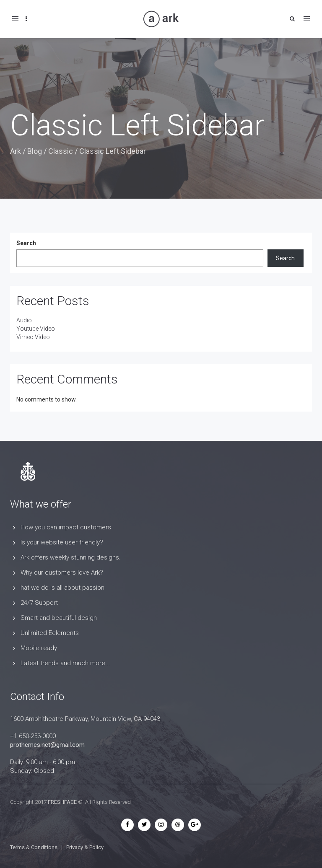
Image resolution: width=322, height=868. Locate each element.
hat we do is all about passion (62, 588)
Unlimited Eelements (50, 633)
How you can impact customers (66, 527)
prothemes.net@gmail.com (47, 745)
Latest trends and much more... (65, 663)
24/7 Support (39, 603)
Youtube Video (36, 329)
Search (26, 243)
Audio (24, 320)
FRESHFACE (62, 802)
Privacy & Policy (85, 847)
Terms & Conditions (34, 847)
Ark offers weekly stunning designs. (71, 557)
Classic (61, 151)
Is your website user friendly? (62, 542)
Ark (16, 151)
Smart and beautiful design (59, 618)
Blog (35, 151)
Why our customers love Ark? (62, 573)
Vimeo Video (33, 337)
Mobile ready (39, 648)
